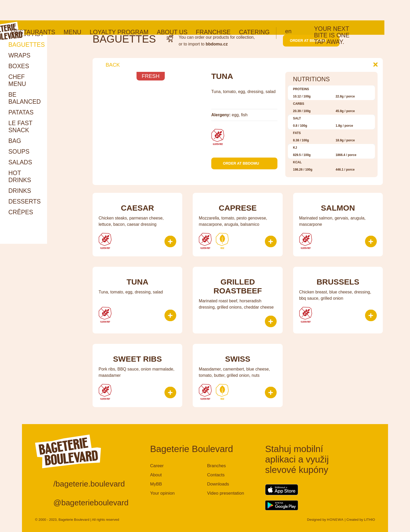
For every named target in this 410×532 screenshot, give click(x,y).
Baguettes (27, 45)
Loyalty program (145, 12)
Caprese (238, 208)
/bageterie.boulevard (89, 484)
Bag (15, 141)
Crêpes (21, 212)
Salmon (338, 208)
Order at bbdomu (311, 41)
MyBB (156, 484)
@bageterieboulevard (91, 503)
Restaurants (59, 12)
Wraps (19, 55)
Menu (98, 12)
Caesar (137, 208)
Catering (280, 12)
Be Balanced (25, 98)
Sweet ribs (137, 359)
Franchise (239, 12)
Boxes (19, 66)
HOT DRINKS (20, 177)
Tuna (137, 282)
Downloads (218, 484)
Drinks (20, 191)
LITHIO (369, 520)
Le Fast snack (20, 127)
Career (157, 466)
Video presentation (226, 493)
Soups (19, 152)
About (156, 475)
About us (198, 12)
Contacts (216, 475)
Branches (217, 466)
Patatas (21, 112)
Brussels (338, 282)
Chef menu (17, 80)
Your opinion (162, 493)
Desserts (25, 201)
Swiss (238, 359)
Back (109, 65)
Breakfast (26, 34)
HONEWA (335, 520)
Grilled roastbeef (238, 286)
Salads (20, 162)
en (314, 11)
